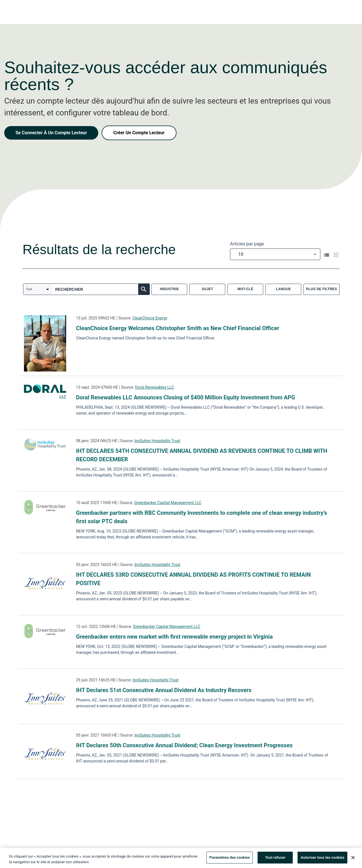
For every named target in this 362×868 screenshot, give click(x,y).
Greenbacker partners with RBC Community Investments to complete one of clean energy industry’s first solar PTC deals (202, 517)
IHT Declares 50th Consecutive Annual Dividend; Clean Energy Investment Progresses (184, 745)
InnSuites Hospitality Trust (157, 441)
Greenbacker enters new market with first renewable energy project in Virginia (174, 637)
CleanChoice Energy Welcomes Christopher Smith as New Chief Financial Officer (178, 328)
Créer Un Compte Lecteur (139, 133)
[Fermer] (353, 859)
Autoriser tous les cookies (322, 859)
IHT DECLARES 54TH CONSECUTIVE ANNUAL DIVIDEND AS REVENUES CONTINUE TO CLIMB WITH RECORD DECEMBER (202, 455)
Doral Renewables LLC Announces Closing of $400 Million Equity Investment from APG (186, 397)
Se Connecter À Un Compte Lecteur (51, 133)
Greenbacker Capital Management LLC (168, 503)
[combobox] (275, 254)
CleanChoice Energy (150, 318)
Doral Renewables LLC (155, 387)
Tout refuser (275, 859)
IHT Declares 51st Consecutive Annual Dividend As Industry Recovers (164, 690)
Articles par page (247, 244)
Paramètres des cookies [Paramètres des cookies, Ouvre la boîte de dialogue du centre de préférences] (230, 859)
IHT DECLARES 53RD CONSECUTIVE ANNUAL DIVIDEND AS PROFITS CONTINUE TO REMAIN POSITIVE (193, 579)
